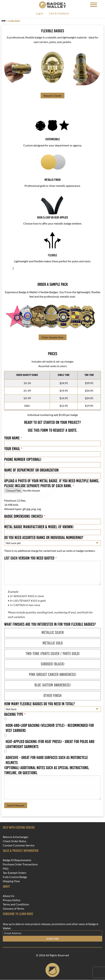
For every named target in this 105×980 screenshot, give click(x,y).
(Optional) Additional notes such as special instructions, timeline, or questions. (47, 770)
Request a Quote (52, 96)
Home (3, 21)
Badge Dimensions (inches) (24, 516)
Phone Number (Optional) (23, 459)
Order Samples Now (53, 337)
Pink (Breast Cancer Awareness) (52, 674)
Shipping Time (11, 881)
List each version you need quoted (29, 558)
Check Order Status (15, 841)
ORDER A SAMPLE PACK (53, 284)
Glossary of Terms (13, 909)
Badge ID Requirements (17, 860)
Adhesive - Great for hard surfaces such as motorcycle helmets (47, 760)
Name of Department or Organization (31, 470)
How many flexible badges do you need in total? (39, 704)
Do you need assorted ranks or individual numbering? (44, 538)
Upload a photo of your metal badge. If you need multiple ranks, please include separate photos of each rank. (52, 483)
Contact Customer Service (19, 845)
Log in (40, 13)
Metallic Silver (53, 632)
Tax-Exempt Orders (15, 873)
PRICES (53, 354)
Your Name (12, 438)
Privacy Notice (12, 900)
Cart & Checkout (59, 13)
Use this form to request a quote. (53, 430)
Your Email (12, 449)
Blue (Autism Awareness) (53, 685)
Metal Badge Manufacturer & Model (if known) (39, 527)
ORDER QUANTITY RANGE (27, 375)
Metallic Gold (53, 643)
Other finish (52, 695)
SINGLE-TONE (64, 375)
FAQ (6, 869)
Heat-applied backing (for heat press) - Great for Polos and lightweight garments (50, 744)
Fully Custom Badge (15, 877)
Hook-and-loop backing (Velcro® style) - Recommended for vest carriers (50, 728)
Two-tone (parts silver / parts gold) (53, 654)
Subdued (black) (53, 664)
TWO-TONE (89, 375)
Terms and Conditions (16, 904)
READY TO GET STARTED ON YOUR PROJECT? (52, 422)
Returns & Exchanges (15, 837)
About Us (9, 896)
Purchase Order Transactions (20, 864)
